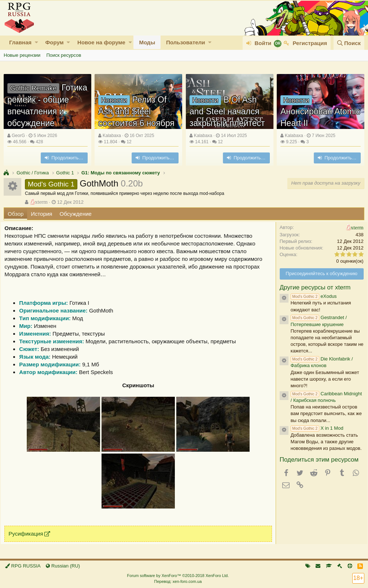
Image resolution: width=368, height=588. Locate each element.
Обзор (16, 214)
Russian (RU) (63, 566)
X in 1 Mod (314, 428)
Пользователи (185, 42)
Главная (20, 42)
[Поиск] (349, 43)
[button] (36, 42)
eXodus (311, 296)
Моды (147, 42)
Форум (54, 42)
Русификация (29, 534)
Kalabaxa (112, 136)
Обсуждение (76, 214)
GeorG (18, 136)
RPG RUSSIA (23, 566)
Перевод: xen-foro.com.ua (178, 581)
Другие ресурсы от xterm (312, 287)
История (41, 214)
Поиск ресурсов (64, 55)
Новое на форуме (101, 42)
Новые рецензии (22, 55)
